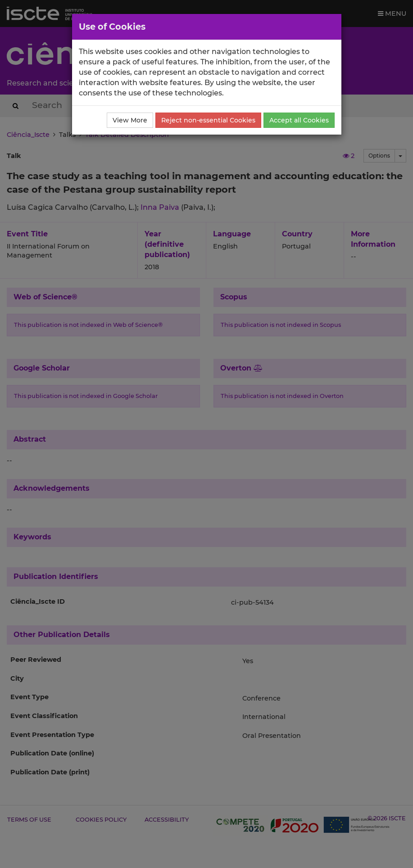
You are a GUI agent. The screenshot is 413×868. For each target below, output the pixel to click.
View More (130, 120)
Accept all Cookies (299, 120)
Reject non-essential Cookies (208, 120)
